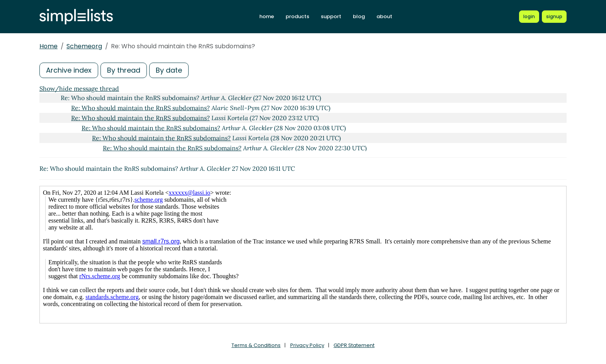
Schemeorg (84, 46)
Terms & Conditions (256, 345)
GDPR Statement (354, 345)
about (384, 16)
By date (169, 70)
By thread (124, 70)
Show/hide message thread (79, 88)
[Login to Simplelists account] (529, 17)
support (331, 16)
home (267, 16)
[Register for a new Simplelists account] (554, 17)
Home (49, 46)
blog (359, 16)
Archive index (69, 70)
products (297, 16)
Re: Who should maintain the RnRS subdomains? (140, 108)
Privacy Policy (307, 345)
